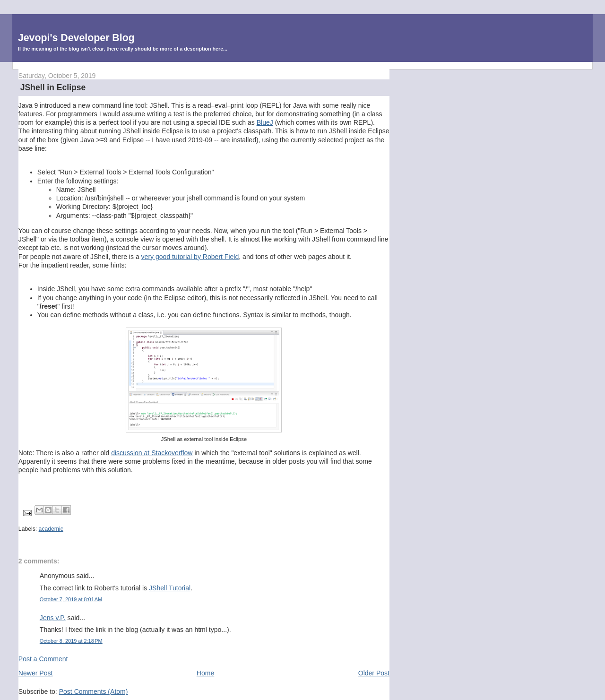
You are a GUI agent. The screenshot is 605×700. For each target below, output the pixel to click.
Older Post (374, 673)
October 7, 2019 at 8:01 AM (71, 599)
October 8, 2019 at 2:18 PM (71, 641)
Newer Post (36, 673)
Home (205, 673)
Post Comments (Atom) (94, 691)
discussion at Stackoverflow (152, 453)
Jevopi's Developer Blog (76, 38)
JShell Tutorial (170, 588)
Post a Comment (43, 659)
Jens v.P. (53, 618)
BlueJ (265, 122)
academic (51, 529)
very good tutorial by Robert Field (190, 257)
